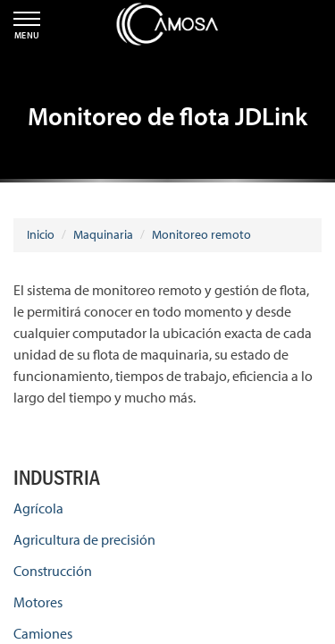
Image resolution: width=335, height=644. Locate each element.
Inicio (41, 234)
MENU (27, 26)
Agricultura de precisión (84, 539)
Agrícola (38, 508)
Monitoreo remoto (201, 234)
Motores (38, 602)
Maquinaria (103, 234)
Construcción (53, 571)
